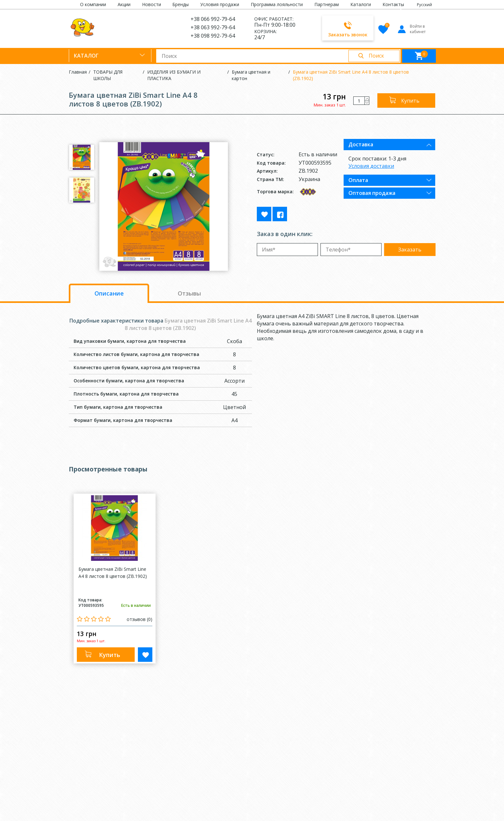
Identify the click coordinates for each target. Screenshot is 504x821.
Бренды (180, 4)
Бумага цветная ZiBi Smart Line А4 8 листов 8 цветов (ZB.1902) (351, 75)
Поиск (376, 56)
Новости (152, 4)
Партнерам (327, 4)
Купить (410, 101)
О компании (93, 4)
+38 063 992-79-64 (213, 27)
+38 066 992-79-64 (213, 19)
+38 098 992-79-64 (213, 36)
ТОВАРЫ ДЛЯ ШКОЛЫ (108, 75)
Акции (124, 4)
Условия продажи (220, 4)
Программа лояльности (277, 4)
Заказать (410, 250)
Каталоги (361, 4)
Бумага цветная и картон (251, 75)
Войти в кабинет (411, 29)
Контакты (393, 4)
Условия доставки (371, 166)
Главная (78, 72)
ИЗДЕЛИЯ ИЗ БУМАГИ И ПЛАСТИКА (174, 75)
